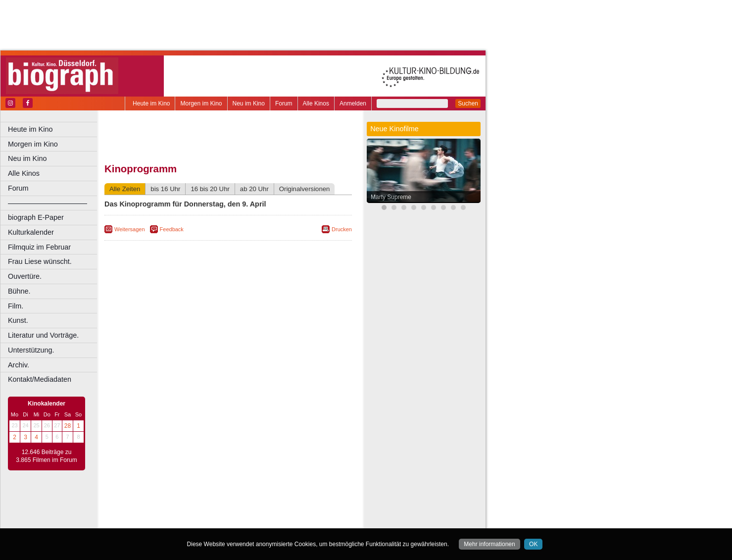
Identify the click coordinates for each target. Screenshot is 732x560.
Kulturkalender (31, 232)
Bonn (174, 521)
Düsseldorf (272, 521)
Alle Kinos (316, 103)
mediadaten (305, 504)
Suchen (468, 103)
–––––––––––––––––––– (48, 203)
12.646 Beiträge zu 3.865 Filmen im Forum (46, 456)
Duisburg (301, 521)
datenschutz (268, 504)
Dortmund (241, 521)
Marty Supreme (391, 197)
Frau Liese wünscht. (40, 261)
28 (68, 426)
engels (199, 512)
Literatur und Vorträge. (43, 335)
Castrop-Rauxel (204, 521)
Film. (16, 306)
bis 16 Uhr (165, 189)
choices (175, 512)
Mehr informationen (489, 544)
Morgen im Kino (201, 103)
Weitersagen (130, 229)
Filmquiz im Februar (39, 247)
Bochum (152, 521)
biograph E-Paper (36, 217)
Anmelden (353, 103)
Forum (284, 103)
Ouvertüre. (25, 276)
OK (533, 544)
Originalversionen (305, 189)
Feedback (172, 229)
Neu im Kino (249, 103)
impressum (233, 504)
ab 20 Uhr (254, 189)
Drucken (342, 229)
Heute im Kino (151, 103)
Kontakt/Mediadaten (40, 379)
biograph (149, 512)
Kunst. (18, 320)
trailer (228, 512)
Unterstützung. (31, 350)
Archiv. (19, 365)
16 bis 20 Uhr (210, 189)
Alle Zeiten (125, 189)
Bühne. (19, 291)
